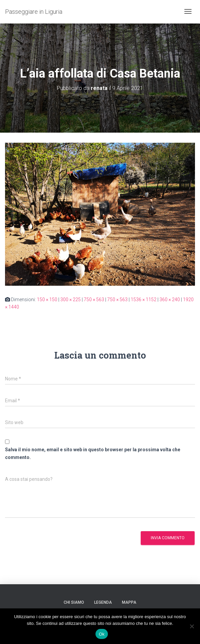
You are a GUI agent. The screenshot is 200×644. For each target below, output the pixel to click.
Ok (102, 634)
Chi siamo (74, 602)
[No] (192, 626)
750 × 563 (94, 300)
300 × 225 (71, 300)
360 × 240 (170, 300)
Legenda (103, 602)
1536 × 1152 (144, 300)
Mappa (129, 602)
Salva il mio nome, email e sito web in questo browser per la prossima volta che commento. (93, 453)
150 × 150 (47, 300)
